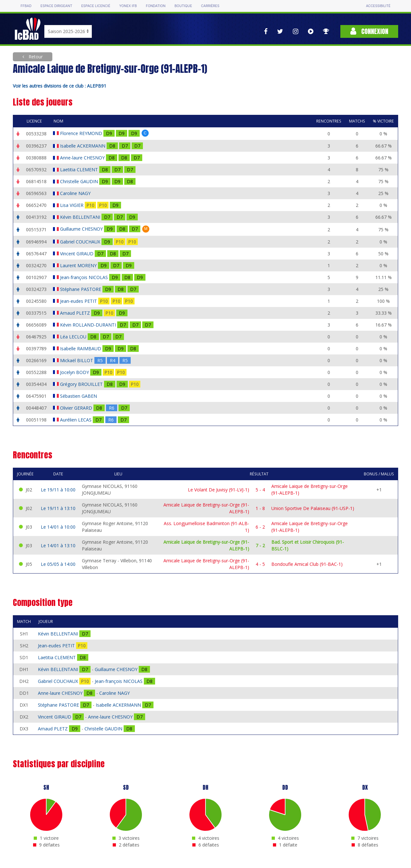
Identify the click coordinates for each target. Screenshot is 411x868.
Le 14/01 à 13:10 (58, 545)
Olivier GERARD (77, 408)
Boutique (183, 6)
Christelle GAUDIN (80, 181)
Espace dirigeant (56, 6)
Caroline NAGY (76, 193)
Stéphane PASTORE (81, 289)
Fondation (156, 6)
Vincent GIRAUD (77, 254)
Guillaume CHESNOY (82, 229)
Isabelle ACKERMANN (83, 146)
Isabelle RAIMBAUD (81, 349)
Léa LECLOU (74, 337)
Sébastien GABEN (79, 396)
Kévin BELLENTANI (81, 217)
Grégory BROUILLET (82, 384)
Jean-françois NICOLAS (85, 277)
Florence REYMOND (82, 133)
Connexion (369, 31)
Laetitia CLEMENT (80, 170)
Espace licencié (96, 6)
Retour (35, 57)
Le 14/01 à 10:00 (58, 527)
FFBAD (26, 6)
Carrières (210, 6)
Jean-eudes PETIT (79, 301)
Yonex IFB (128, 6)
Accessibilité (378, 6)
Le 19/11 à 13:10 (58, 508)
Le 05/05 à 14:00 (58, 564)
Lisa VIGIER (72, 205)
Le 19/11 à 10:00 (58, 490)
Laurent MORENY (79, 265)
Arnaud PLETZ (76, 313)
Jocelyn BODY (75, 372)
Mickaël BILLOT (77, 360)
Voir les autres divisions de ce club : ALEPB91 (60, 86)
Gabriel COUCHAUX (81, 242)
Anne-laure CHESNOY (83, 158)
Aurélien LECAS (76, 420)
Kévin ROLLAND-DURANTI (89, 325)
